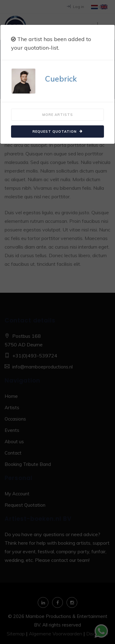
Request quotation (57, 131)
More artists (58, 115)
